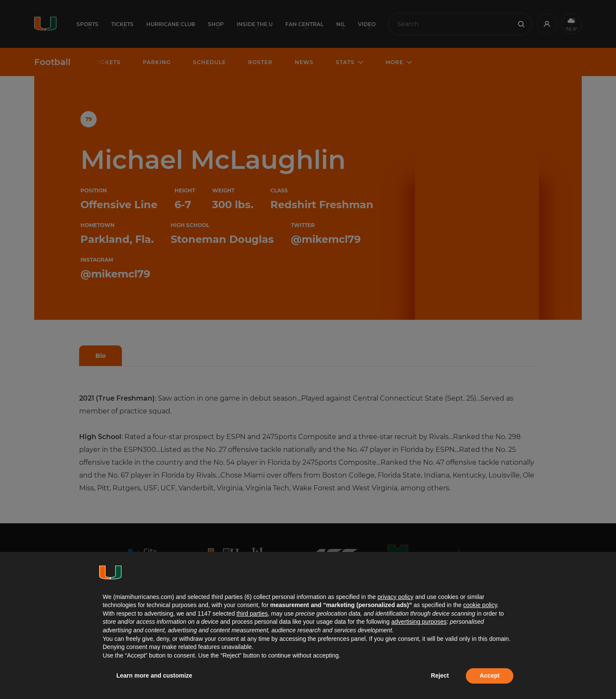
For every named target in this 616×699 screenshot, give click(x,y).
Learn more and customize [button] (154, 675)
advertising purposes (419, 622)
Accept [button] (490, 675)
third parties (252, 613)
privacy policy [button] (395, 597)
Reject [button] (440, 675)
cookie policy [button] (480, 605)
